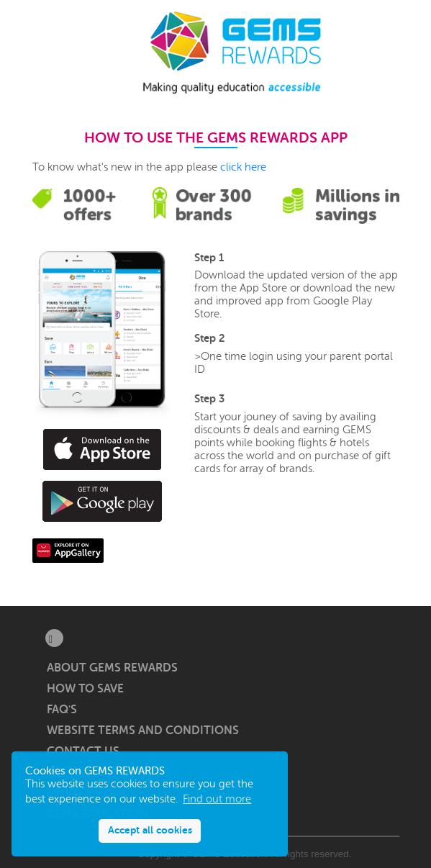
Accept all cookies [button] (150, 830)
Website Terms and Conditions (143, 731)
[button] (49, 53)
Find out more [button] (217, 799)
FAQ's (62, 710)
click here (243, 167)
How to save (85, 689)
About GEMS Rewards (112, 668)
